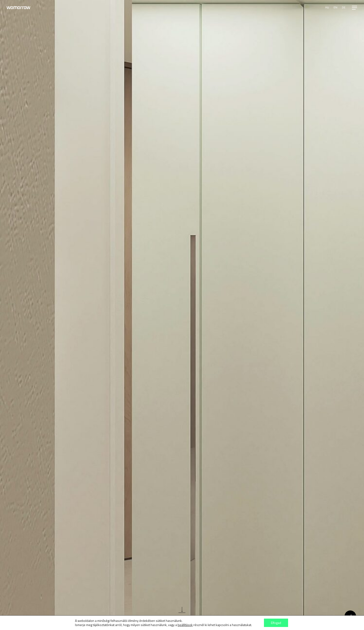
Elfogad (276, 623)
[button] (355, 8)
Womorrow (18, 8)
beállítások (185, 625)
